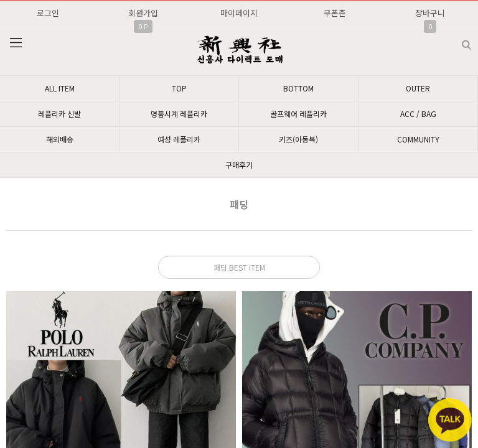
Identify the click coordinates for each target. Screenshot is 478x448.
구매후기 (239, 165)
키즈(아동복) (298, 139)
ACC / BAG (418, 114)
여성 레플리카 (179, 139)
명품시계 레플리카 (179, 114)
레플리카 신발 (59, 114)
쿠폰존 (335, 13)
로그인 (48, 13)
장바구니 (430, 13)
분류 (16, 43)
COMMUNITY (418, 139)
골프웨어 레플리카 (298, 114)
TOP (179, 88)
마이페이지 (239, 13)
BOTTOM (298, 88)
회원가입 (143, 13)
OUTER (418, 88)
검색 (457, 40)
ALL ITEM (60, 88)
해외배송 (60, 139)
